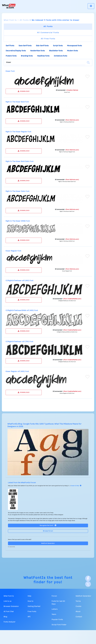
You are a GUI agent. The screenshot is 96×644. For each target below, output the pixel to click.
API (29, 617)
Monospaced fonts (74, 46)
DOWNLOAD (24, 91)
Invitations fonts (60, 56)
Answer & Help (76, 486)
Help (29, 596)
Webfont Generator (48, 543)
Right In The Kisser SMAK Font (18, 221)
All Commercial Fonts (48, 33)
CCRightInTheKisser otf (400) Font (19, 281)
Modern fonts (72, 51)
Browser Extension (11, 606)
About (78, 612)
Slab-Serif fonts (42, 46)
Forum (54, 596)
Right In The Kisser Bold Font (17, 102)
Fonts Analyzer (10, 622)
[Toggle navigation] (91, 6)
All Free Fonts (48, 39)
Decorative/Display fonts (16, 51)
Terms (78, 601)
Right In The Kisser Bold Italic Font (20, 161)
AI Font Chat (9, 612)
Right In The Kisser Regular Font (18, 132)
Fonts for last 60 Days (58, 603)
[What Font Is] (9, 6)
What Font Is (10, 20)
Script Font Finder (59, 625)
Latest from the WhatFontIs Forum (22, 483)
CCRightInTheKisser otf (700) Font (19, 342)
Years (54, 614)
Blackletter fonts (56, 51)
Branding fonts (27, 56)
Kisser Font (10, 71)
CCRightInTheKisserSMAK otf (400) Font (22, 310)
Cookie (78, 606)
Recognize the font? (48, 525)
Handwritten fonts (37, 51)
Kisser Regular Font (13, 251)
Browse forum (48, 531)
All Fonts (24, 20)
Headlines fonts (43, 56)
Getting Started (34, 606)
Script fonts (58, 46)
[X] (88, 584)
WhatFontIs (35, 578)
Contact (79, 617)
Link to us (7, 601)
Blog (5, 617)
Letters (55, 609)
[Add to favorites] (87, 77)
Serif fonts (10, 46)
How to (30, 601)
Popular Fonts (57, 620)
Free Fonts (32, 612)
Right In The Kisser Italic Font (18, 191)
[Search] (88, 63)
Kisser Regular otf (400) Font (17, 371)
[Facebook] (88, 578)
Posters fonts (11, 56)
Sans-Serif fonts (25, 46)
